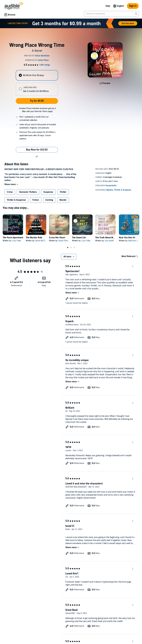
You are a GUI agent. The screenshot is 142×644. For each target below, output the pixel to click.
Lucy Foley (17, 241)
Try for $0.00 (37, 101)
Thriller (63, 192)
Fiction (36, 200)
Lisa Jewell (109, 241)
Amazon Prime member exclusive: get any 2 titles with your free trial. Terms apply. (37, 110)
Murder (63, 200)
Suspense (48, 192)
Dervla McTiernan (42, 241)
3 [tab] (74, 248)
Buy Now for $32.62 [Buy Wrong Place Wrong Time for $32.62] (37, 150)
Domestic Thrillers (28, 192)
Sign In (133, 6)
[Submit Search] (136, 14)
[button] (37, 156)
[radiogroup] (37, 83)
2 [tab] (71, 248)
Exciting (49, 200)
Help (108, 6)
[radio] (37, 75)
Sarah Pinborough (66, 241)
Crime (10, 192)
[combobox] (111, 14)
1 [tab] (68, 248)
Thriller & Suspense (16, 200)
